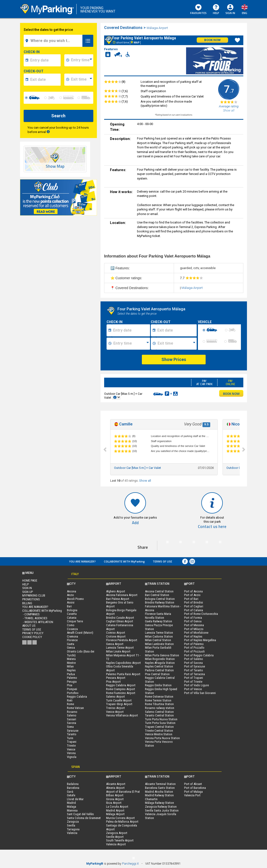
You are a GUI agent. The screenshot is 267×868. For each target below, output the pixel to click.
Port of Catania (194, 610)
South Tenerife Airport (120, 840)
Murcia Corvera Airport (120, 818)
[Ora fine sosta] (176, 344)
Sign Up (28, 592)
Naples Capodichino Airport (123, 663)
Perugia (72, 682)
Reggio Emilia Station (158, 685)
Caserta (72, 614)
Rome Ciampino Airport (121, 689)
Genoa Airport (115, 644)
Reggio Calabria (77, 697)
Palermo (72, 678)
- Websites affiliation (38, 622)
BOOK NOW (231, 393)
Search (58, 116)
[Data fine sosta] (176, 330)
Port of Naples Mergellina (200, 640)
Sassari (72, 719)
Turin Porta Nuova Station (161, 719)
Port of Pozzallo (194, 648)
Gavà (70, 792)
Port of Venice (193, 689)
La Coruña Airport (117, 807)
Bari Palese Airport (118, 599)
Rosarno (72, 712)
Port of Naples (193, 636)
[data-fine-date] (45, 80)
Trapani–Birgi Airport (119, 704)
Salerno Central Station (159, 712)
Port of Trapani (194, 678)
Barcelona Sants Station (160, 788)
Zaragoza (73, 822)
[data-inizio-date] (45, 60)
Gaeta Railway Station (159, 621)
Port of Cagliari (194, 606)
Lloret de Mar (75, 799)
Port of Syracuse (195, 666)
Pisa (70, 685)
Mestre (71, 663)
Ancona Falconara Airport (122, 595)
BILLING (27, 603)
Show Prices (174, 359)
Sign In (230, 13)
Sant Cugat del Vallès (80, 814)
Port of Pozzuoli (194, 651)
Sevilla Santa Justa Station (162, 810)
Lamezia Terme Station (159, 633)
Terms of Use (162, 561)
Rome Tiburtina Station (159, 704)
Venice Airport (115, 712)
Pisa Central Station (157, 674)
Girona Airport (115, 799)
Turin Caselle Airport (119, 700)
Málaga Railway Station (159, 803)
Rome (70, 704)
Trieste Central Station (159, 731)
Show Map (55, 166)
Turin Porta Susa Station (160, 723)
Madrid (71, 803)
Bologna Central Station (160, 599)
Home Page (30, 580)
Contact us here (212, 527)
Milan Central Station (158, 640)
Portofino (73, 693)
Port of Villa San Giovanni (200, 693)
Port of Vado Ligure (196, 685)
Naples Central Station (159, 666)
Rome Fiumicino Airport (121, 693)
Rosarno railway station (160, 708)
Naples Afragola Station (160, 663)
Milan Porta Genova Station (162, 655)
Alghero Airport (116, 591)
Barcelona (73, 788)
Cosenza (72, 629)
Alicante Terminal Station (160, 784)
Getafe (71, 795)
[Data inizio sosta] (131, 330)
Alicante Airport (116, 784)
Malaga (72, 807)
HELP (216, 10)
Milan (70, 666)
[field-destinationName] (54, 41)
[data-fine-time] (81, 80)
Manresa (72, 810)
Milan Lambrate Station (159, 644)
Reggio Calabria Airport (121, 685)
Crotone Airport (116, 636)
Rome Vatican (75, 708)
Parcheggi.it (130, 864)
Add (135, 523)
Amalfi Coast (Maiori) (80, 633)
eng (245, 13)
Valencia (72, 833)
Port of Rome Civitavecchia (201, 614)
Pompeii (72, 689)
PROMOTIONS (31, 599)
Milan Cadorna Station (159, 636)
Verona (71, 753)
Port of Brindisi (194, 602)
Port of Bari (191, 599)
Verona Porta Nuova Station (162, 738)
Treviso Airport (115, 708)
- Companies (31, 614)
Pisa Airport (113, 682)
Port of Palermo (194, 644)
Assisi (71, 602)
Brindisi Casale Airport (120, 618)
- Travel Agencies (35, 618)
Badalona (73, 784)
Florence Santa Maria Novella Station (158, 616)
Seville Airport (115, 837)
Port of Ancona (193, 591)
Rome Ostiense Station (159, 697)
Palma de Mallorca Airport (122, 822)
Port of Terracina (195, 674)
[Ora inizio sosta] (131, 344)
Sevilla (71, 825)
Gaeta (71, 644)
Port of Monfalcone (196, 633)
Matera (71, 659)
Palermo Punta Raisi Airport (123, 674)
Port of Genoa (193, 621)
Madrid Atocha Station (159, 792)
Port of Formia (193, 618)
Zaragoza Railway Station (161, 807)
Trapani (72, 742)
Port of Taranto (194, 670)
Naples (71, 670)
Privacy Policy (33, 633)
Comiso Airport (116, 633)
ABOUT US (29, 626)
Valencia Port (192, 795)
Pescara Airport (116, 678)
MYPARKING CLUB (34, 595)
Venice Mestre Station (159, 734)
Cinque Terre (75, 621)
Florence (72, 640)
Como (71, 625)
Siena (70, 727)
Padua (71, 674)
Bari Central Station (157, 595)
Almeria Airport (115, 788)
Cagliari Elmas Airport (120, 621)
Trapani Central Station (159, 727)
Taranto (72, 734)
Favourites (198, 10)
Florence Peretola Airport (122, 640)
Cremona (72, 636)
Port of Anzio (192, 595)
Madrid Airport (115, 810)
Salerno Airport (115, 697)
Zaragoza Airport (117, 833)
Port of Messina (194, 625)
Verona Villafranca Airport (122, 715)
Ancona (72, 591)
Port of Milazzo (194, 629)
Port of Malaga (193, 792)
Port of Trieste (193, 682)
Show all (145, 481)
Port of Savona (193, 663)
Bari (69, 606)
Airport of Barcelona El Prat (123, 792)
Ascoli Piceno (75, 599)
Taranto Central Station (159, 715)
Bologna (72, 610)
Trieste (71, 746)
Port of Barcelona (195, 788)
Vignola (72, 757)
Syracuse (73, 731)
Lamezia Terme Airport (120, 648)
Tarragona (73, 829)
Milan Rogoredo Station (160, 659)
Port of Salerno (194, 659)
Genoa (71, 648)
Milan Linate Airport (118, 651)
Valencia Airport (116, 844)
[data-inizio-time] (81, 60)
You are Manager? (82, 561)
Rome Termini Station (158, 700)
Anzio (70, 595)
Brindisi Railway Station (160, 602)
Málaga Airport (158, 28)
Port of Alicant (193, 784)
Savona (72, 723)
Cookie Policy (32, 637)
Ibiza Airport (114, 803)
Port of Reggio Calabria (199, 655)
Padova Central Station (159, 670)
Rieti (70, 700)
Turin (70, 738)
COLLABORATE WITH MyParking (124, 561)
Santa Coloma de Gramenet (84, 818)
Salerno (72, 715)
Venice (71, 749)
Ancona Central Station (159, 591)
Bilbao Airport (115, 795)
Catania (72, 618)
